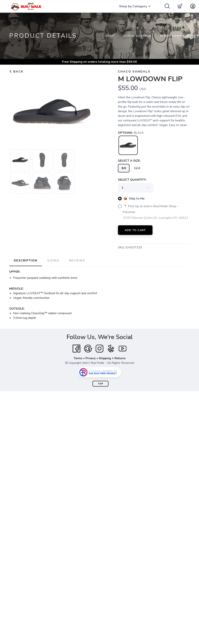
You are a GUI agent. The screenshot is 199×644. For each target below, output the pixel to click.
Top (101, 384)
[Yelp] (111, 349)
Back (16, 72)
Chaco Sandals (137, 36)
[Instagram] (99, 349)
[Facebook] (76, 349)
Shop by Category (133, 6)
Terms (78, 358)
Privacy (91, 358)
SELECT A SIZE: (129, 161)
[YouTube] (123, 349)
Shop (110, 36)
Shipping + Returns (112, 358)
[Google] (88, 349)
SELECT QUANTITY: (132, 180)
